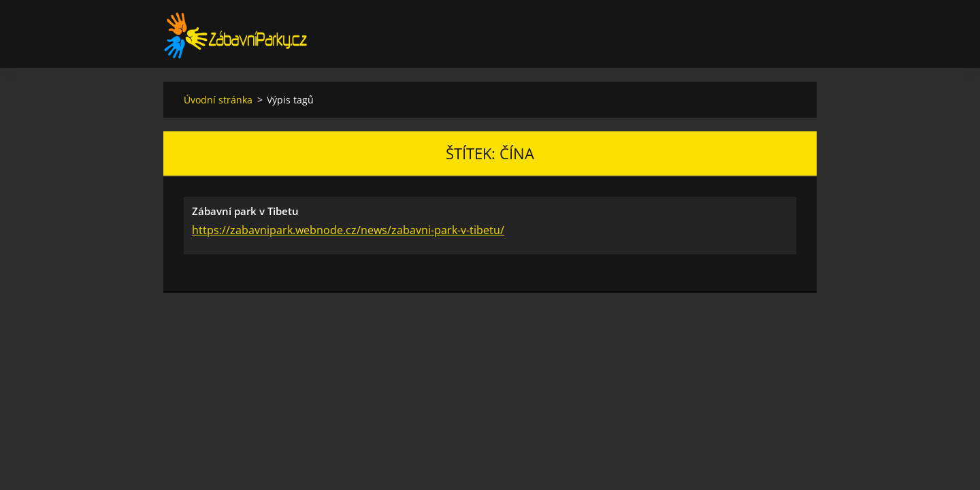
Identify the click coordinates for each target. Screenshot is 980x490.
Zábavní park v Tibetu (245, 211)
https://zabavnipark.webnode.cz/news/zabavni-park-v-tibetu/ (348, 230)
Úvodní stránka (218, 100)
